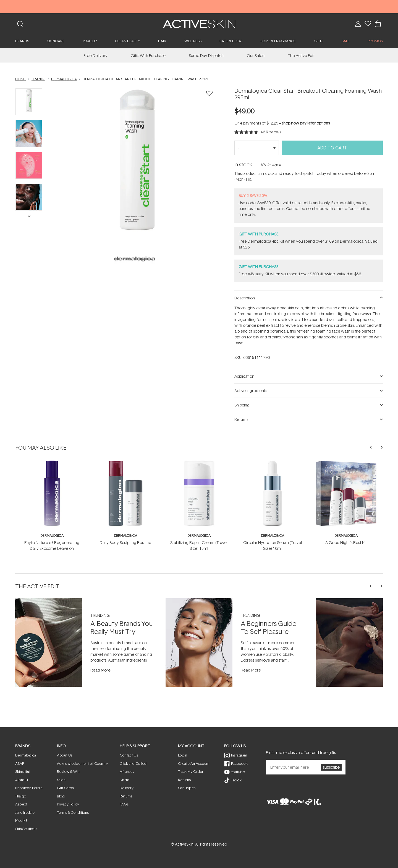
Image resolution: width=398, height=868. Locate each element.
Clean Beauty (128, 41)
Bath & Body (231, 41)
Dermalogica (52, 536)
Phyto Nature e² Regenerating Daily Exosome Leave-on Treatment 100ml (52, 548)
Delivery (127, 788)
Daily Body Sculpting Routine (125, 542)
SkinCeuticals (26, 829)
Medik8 (21, 820)
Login (183, 755)
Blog (61, 796)
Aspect (21, 804)
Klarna (125, 780)
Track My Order (191, 771)
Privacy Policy (68, 804)
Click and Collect (134, 763)
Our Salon (256, 55)
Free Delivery (95, 55)
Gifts (319, 41)
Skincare (56, 41)
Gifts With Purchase (148, 55)
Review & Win (68, 771)
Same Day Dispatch (206, 55)
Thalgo (21, 796)
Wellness (193, 41)
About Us (65, 755)
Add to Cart (332, 148)
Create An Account (194, 763)
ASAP (20, 763)
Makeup (90, 41)
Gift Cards (65, 788)
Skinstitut (23, 771)
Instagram (239, 755)
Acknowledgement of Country (82, 763)
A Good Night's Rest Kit (346, 542)
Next (29, 216)
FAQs (124, 804)
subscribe (331, 767)
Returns (126, 796)
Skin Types (187, 788)
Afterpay (127, 771)
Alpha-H (22, 780)
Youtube (238, 772)
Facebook (239, 763)
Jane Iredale (25, 812)
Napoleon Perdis (29, 788)
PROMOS (375, 41)
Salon (61, 780)
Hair (162, 41)
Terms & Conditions (73, 812)
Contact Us (129, 755)
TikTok (236, 780)
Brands (22, 41)
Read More (100, 670)
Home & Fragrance (278, 41)
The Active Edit (301, 55)
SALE (346, 41)
